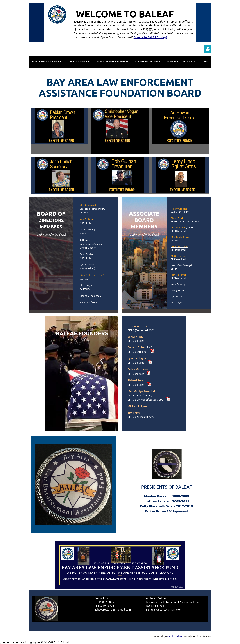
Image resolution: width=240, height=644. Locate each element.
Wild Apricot (175, 636)
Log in (208, 49)
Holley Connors (179, 209)
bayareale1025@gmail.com (114, 609)
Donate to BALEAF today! (150, 37)
